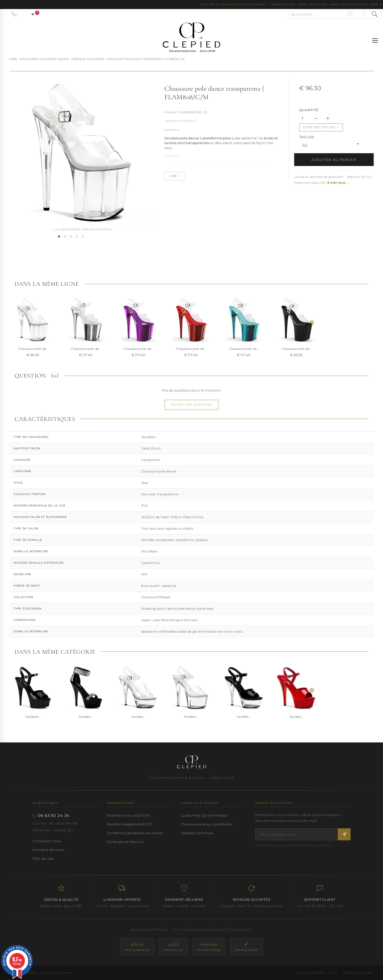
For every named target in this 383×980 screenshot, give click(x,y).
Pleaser (172, 130)
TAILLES (307, 137)
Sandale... (86, 717)
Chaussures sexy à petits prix (207, 824)
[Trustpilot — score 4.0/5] (173, 947)
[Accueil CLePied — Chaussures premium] (191, 762)
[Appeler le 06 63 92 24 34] (14, 14)
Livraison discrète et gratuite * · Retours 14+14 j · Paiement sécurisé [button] (334, 180)
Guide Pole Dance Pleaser (204, 815)
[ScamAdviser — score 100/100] (209, 947)
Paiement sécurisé (357, 973)
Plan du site (43, 858)
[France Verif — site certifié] (246, 947)
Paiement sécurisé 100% (129, 815)
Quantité (309, 110)
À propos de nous (48, 850)
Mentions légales (310, 973)
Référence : (170, 113)
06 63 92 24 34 (54, 816)
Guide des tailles (319, 127)
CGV (333, 973)
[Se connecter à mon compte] (364, 14)
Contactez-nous (47, 841)
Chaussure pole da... (33, 349)
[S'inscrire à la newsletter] (344, 834)
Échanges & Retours (125, 842)
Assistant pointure (197, 833)
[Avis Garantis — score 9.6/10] (137, 947)
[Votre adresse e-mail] (297, 834)
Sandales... (33, 717)
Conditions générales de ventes (135, 833)
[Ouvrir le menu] (375, 40)
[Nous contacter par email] (350, 14)
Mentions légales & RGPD (129, 824)
